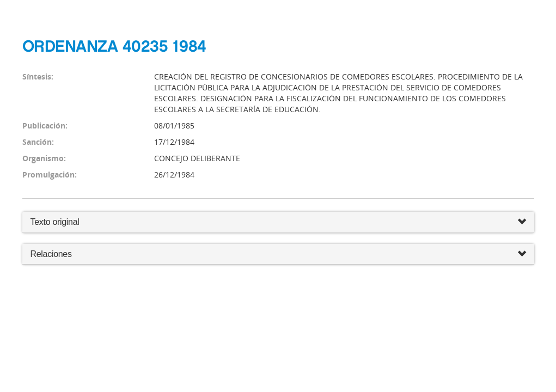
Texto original (55, 222)
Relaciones (278, 255)
